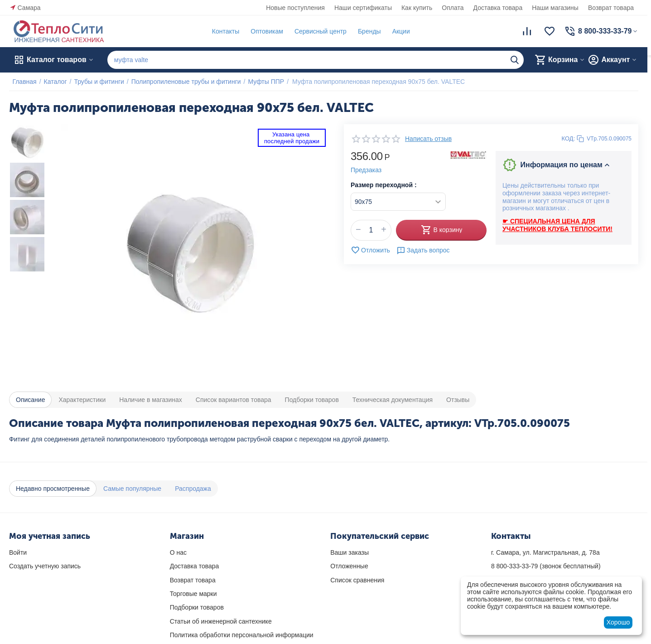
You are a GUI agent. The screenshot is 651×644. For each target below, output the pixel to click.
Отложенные (349, 566)
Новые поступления (295, 8)
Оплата (453, 8)
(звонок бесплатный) (546, 566)
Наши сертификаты (363, 8)
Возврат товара (611, 8)
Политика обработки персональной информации (242, 635)
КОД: (569, 138)
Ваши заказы (350, 552)
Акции (398, 31)
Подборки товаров (197, 607)
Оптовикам (264, 31)
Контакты (222, 31)
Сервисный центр (317, 31)
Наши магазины (555, 8)
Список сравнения (357, 580)
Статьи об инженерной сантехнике (221, 621)
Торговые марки (193, 594)
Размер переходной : (384, 185)
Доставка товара (498, 8)
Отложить (370, 250)
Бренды (366, 31)
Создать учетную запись (45, 566)
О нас (178, 552)
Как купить (417, 8)
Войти (18, 552)
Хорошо (618, 622)
